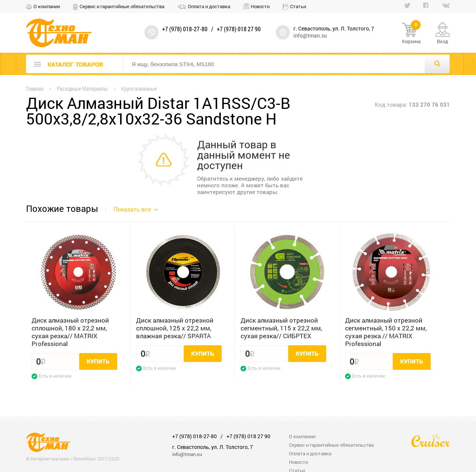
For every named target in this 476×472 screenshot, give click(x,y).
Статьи (298, 6)
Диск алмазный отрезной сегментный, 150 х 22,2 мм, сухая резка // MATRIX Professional (386, 332)
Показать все (132, 209)
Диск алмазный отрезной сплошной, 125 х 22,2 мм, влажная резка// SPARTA (175, 328)
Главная (35, 89)
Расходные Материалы (82, 89)
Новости (260, 6)
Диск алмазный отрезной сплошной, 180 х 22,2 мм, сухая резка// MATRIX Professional (70, 332)
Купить (98, 362)
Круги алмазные (139, 89)
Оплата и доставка (209, 6)
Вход (443, 41)
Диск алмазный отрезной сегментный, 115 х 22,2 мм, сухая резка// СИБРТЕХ (281, 328)
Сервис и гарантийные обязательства (122, 6)
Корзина (411, 33)
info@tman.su (310, 35)
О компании (47, 6)
